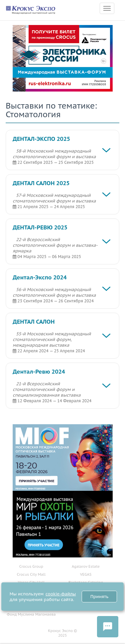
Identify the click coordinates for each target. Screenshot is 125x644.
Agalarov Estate (86, 566)
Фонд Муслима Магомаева (31, 614)
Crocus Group (31, 566)
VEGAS (86, 574)
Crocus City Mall (31, 574)
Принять (99, 597)
